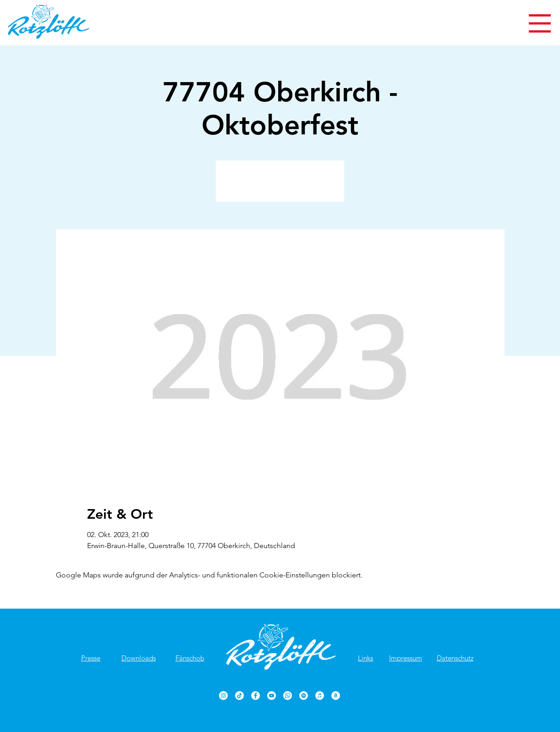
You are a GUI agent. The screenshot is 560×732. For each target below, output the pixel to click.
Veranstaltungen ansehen (280, 186)
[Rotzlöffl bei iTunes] (320, 696)
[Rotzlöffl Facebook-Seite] (255, 696)
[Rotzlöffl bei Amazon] (336, 696)
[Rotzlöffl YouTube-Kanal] (272, 696)
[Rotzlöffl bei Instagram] (223, 696)
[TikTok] (239, 696)
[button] (540, 23)
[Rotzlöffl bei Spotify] (304, 696)
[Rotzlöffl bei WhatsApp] (288, 696)
